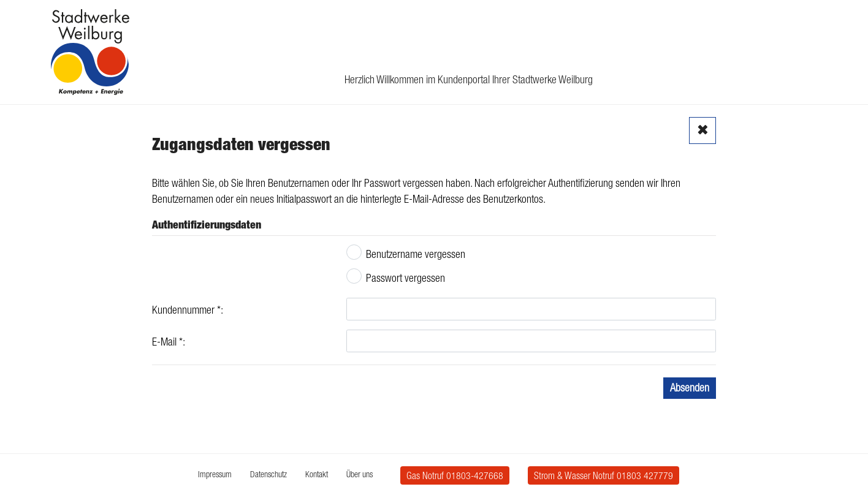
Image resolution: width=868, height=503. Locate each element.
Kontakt (317, 474)
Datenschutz (268, 474)
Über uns (360, 474)
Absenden (690, 388)
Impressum (215, 474)
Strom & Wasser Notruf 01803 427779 (603, 475)
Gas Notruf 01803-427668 (455, 475)
